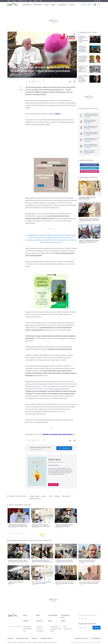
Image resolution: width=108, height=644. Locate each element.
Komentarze (38, 5)
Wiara (46, 5)
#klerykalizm (66, 496)
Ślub (24, 631)
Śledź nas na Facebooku (89, 165)
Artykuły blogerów (28, 629)
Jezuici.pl (10, 638)
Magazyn (14, 1)
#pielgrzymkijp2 (34, 496)
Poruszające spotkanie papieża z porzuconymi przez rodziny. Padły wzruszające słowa (64, 562)
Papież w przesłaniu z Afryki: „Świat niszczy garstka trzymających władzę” (64, 526)
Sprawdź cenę (53, 485)
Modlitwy (52, 631)
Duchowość (39, 627)
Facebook (95, 1)
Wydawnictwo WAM (22, 638)
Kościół (12, 75)
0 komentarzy (87, 123)
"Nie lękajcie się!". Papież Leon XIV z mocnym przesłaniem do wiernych (18, 526)
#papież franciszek (35, 499)
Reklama (40, 642)
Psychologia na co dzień (56, 629)
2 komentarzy (87, 147)
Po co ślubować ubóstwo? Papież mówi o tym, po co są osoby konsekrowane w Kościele (89, 583)
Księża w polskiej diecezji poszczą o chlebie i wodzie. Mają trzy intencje (91, 146)
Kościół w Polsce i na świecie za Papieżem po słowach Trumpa (87, 561)
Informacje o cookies (48, 642)
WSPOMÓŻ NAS (95, 638)
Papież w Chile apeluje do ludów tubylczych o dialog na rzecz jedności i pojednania (89, 242)
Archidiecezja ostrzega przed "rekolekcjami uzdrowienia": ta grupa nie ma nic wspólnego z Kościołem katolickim (83, 51)
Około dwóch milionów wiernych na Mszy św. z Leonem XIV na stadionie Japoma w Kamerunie (65, 583)
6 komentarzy (87, 129)
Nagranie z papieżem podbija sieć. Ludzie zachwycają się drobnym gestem (42, 561)
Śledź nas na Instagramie (89, 171)
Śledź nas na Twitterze (89, 168)
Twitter (97, 1)
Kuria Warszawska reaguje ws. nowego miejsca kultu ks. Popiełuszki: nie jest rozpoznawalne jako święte (83, 71)
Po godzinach (62, 5)
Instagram (100, 1)
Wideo (53, 5)
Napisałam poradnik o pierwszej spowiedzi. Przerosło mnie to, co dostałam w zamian (89, 153)
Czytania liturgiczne (55, 627)
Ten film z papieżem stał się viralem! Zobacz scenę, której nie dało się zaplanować (91, 140)
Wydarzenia (27, 5)
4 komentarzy (87, 154)
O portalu (9, 642)
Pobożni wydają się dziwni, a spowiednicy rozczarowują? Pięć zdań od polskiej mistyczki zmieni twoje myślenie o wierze (83, 81)
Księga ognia (54, 459)
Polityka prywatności (22, 642)
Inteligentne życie (65, 616)
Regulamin (15, 642)
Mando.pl (34, 638)
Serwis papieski (27, 627)
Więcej (72, 5)
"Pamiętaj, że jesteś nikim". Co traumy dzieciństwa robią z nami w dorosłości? (83, 40)
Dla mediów (35, 642)
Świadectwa (40, 629)
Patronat (55, 642)
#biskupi (57, 496)
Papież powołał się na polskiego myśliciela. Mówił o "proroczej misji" (89, 220)
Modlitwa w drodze (23, 1)
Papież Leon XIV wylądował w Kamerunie (16, 583)
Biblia (9, 1)
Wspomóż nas (64, 448)
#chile (51, 496)
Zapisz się (97, 628)
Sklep (41, 1)
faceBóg (35, 1)
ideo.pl (99, 642)
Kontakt (30, 642)
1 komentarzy (87, 135)
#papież (44, 496)
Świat (25, 615)
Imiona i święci (40, 631)
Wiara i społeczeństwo (84, 200)
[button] (95, 5)
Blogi (30, 1)
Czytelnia (39, 621)
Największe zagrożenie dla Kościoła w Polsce (87, 198)
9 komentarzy (87, 117)
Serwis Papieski (19, 75)
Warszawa (83, 5)
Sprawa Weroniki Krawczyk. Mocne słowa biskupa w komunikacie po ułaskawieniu (83, 59)
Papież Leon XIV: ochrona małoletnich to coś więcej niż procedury (41, 526)
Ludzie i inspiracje (68, 629)
